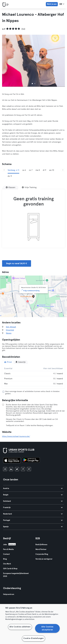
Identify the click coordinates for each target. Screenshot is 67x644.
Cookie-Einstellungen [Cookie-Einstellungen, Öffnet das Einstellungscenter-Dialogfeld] (33, 638)
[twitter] (17, 469)
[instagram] (5, 469)
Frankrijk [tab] (33, 508)
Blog (5, 559)
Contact (6, 554)
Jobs (5, 545)
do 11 (10, 176)
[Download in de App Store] (12, 461)
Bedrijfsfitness (41, 545)
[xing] (29, 469)
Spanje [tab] (33, 527)
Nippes (9, 333)
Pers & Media (8, 549)
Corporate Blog (42, 554)
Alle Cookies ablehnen (20, 627)
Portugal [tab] (33, 520)
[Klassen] (11, 187)
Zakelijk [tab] (21, 362)
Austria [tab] (33, 488)
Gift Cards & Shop (10, 569)
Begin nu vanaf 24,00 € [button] (17, 263)
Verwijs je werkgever (44, 559)
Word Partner (41, 549)
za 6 (24, 170)
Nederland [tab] (33, 514)
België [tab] (33, 495)
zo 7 (31, 170)
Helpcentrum (9, 594)
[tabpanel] (33, 376)
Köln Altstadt (11, 327)
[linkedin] (11, 469)
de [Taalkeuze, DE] (62, 4)
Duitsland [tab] (33, 501)
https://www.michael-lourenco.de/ (16, 436)
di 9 (44, 170)
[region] (33, 624)
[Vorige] (4, 170)
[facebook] (23, 469)
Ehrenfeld (10, 330)
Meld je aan (52, 4)
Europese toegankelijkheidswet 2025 (16, 575)
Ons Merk (7, 564)
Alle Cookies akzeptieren (47, 628)
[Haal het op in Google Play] (31, 461)
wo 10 (52, 170)
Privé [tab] (8, 362)
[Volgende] (63, 170)
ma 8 (38, 170)
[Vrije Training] (29, 187)
